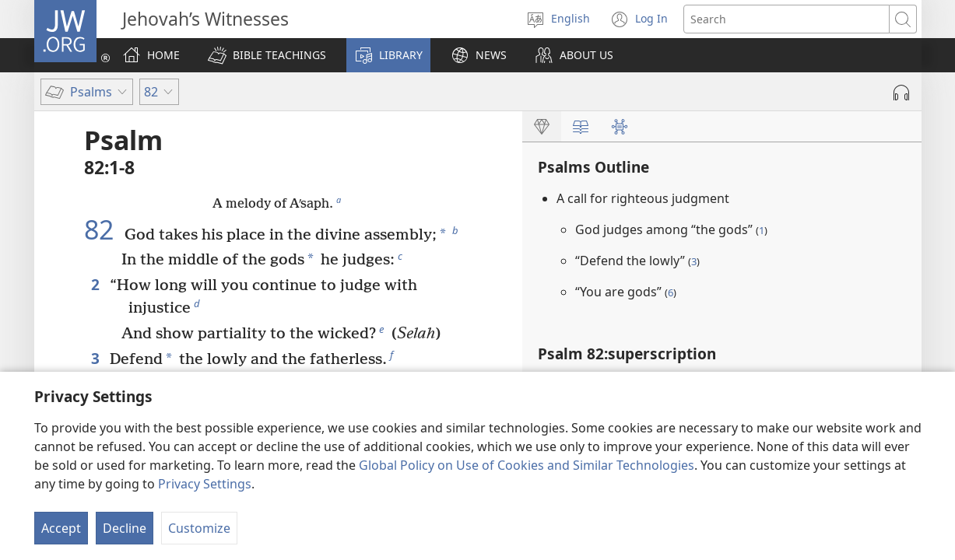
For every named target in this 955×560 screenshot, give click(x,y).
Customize (199, 528)
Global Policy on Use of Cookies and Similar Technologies (527, 465)
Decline (125, 528)
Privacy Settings (205, 484)
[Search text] (786, 19)
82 (102, 229)
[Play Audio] (901, 93)
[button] (267, 55)
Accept (61, 528)
